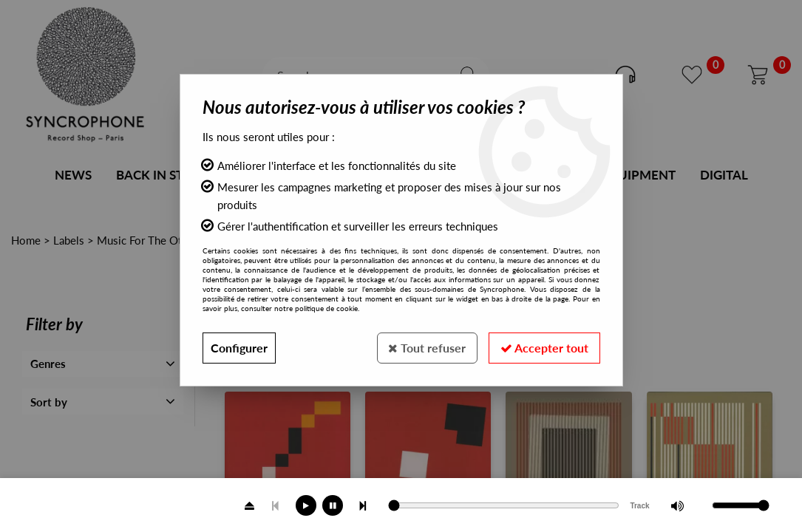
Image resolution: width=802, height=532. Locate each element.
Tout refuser (427, 348)
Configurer (239, 348)
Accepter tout (544, 348)
